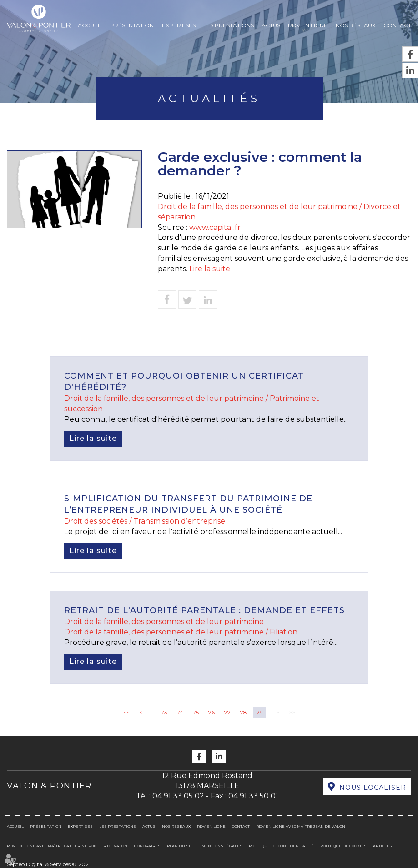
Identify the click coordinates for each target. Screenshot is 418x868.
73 (164, 712)
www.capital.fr (215, 227)
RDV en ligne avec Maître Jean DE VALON (301, 826)
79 (260, 712)
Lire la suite (210, 269)
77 (227, 712)
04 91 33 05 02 (178, 796)
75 (196, 712)
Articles (383, 846)
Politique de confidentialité (281, 846)
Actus (271, 25)
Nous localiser (373, 788)
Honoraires (147, 846)
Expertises (179, 25)
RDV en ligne (308, 25)
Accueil (90, 25)
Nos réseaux (356, 25)
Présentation (132, 25)
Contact (397, 25)
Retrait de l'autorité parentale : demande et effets (204, 610)
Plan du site (181, 846)
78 (244, 712)
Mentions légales (222, 846)
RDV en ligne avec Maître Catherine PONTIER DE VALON (67, 846)
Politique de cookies (343, 846)
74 (180, 712)
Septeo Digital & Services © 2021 (49, 864)
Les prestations (229, 25)
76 (212, 712)
